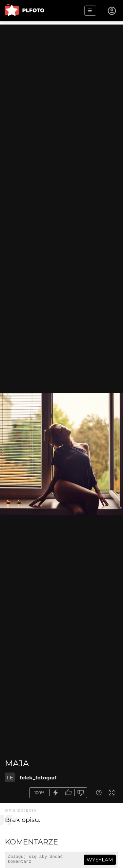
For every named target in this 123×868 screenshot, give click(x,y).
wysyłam (100, 860)
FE (10, 778)
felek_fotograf (38, 778)
